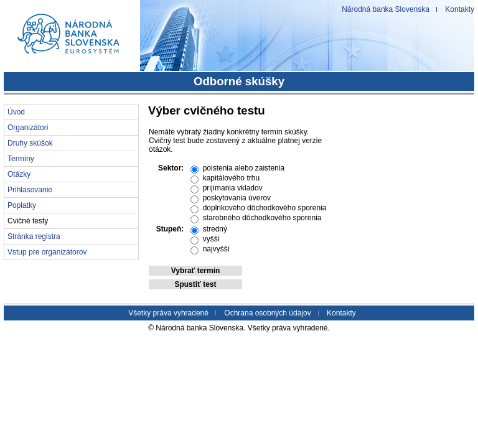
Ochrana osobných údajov (267, 313)
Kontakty (460, 9)
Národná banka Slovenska (386, 9)
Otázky (19, 174)
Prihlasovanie (30, 190)
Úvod (16, 112)
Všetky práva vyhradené (168, 313)
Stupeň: (170, 229)
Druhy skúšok (30, 143)
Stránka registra (34, 236)
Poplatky (22, 205)
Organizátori (28, 128)
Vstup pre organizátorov (47, 252)
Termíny (21, 159)
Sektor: (171, 168)
